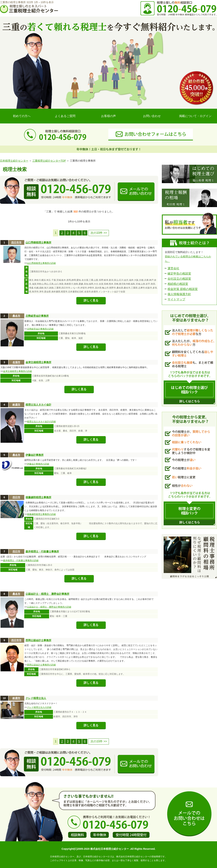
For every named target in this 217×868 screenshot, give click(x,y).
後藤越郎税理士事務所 (38, 497)
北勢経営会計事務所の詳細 (40, 329)
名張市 (16, 362)
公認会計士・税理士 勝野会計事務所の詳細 (49, 607)
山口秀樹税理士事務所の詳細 (41, 263)
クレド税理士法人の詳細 (39, 707)
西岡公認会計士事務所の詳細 (41, 665)
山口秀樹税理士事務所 (38, 242)
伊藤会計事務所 (35, 455)
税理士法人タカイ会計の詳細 (41, 422)
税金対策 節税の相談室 (183, 289)
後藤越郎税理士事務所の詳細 (41, 514)
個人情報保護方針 (179, 294)
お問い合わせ (152, 116)
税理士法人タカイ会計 (38, 405)
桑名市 (16, 316)
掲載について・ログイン (195, 116)
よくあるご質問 (65, 116)
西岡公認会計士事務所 (38, 640)
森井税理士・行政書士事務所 (42, 551)
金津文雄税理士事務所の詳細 (17, 371)
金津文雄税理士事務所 (38, 362)
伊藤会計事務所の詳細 (38, 464)
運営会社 (173, 268)
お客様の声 (108, 116)
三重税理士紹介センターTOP (49, 161)
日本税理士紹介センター (14, 161)
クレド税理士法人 (36, 698)
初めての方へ (22, 116)
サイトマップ (176, 299)
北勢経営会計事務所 (37, 316)
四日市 (16, 497)
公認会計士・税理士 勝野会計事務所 (47, 594)
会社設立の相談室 (179, 279)
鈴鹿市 (16, 405)
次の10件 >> (99, 233)
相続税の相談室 (178, 284)
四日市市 (16, 242)
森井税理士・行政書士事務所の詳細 (21, 560)
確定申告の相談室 (179, 274)
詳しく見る (91, 300)
